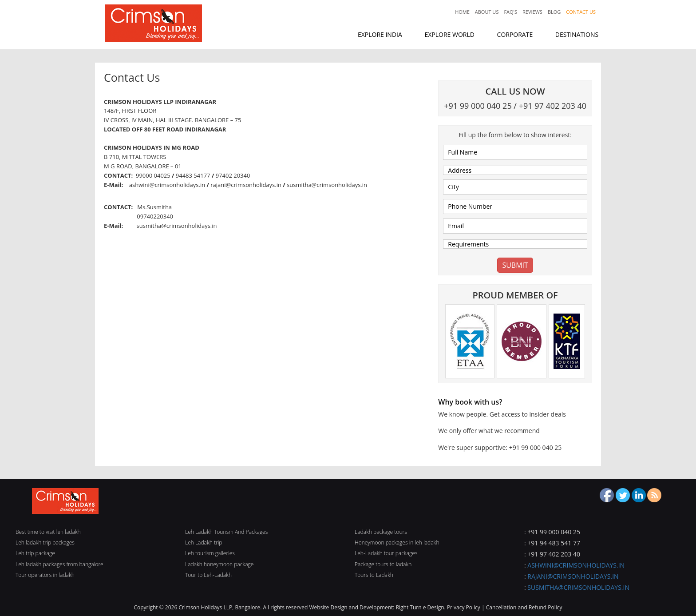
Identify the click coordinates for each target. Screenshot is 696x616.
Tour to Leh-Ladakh (208, 575)
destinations (577, 34)
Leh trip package (35, 553)
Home (462, 12)
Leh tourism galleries (210, 553)
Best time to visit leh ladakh (48, 532)
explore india (380, 34)
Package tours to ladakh (383, 564)
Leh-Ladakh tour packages (386, 553)
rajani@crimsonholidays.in (573, 576)
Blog (554, 12)
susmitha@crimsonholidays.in (578, 587)
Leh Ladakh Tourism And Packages (226, 532)
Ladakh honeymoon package (219, 564)
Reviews (532, 12)
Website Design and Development (351, 607)
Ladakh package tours (381, 532)
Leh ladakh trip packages (45, 542)
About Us (487, 12)
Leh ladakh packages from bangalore (59, 564)
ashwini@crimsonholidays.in (576, 565)
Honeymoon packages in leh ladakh (397, 542)
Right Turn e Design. (421, 607)
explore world (449, 34)
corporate (515, 34)
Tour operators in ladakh (45, 575)
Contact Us (581, 12)
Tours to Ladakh (374, 575)
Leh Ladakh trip (204, 542)
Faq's (510, 12)
